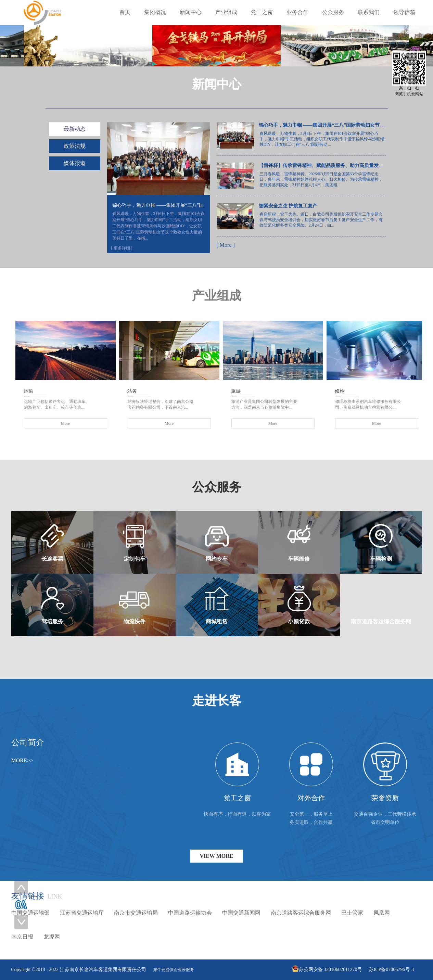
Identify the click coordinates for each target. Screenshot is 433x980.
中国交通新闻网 (241, 913)
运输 (28, 391)
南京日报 (22, 937)
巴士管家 (352, 913)
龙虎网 (52, 937)
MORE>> (22, 760)
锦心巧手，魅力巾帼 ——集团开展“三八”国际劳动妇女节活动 (324, 125)
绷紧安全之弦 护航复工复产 (288, 206)
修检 (340, 391)
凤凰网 (382, 913)
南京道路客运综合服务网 (301, 913)
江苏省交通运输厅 (82, 913)
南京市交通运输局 (136, 913)
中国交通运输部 (30, 913)
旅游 (236, 391)
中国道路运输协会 (190, 913)
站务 (132, 391)
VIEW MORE (217, 856)
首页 (125, 12)
